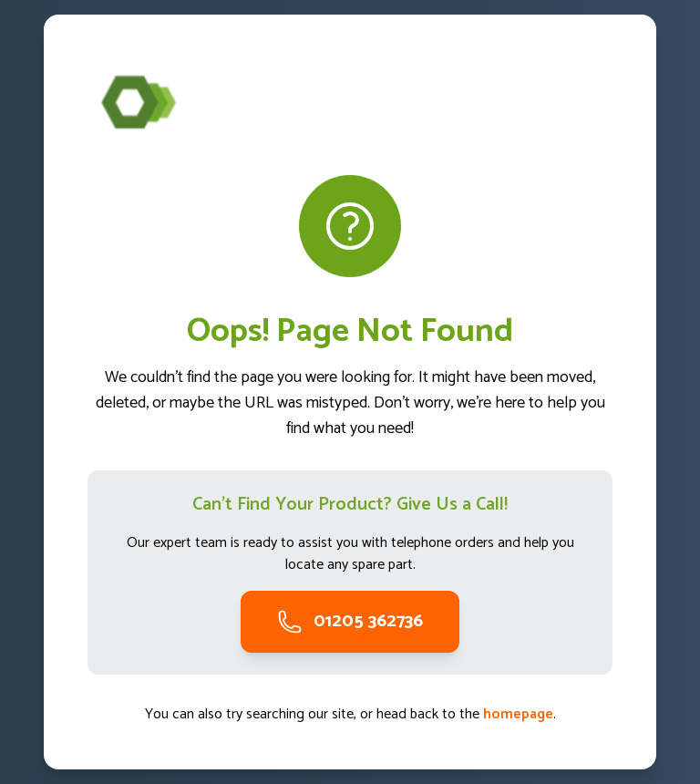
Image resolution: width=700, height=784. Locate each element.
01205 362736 (350, 621)
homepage (518, 714)
